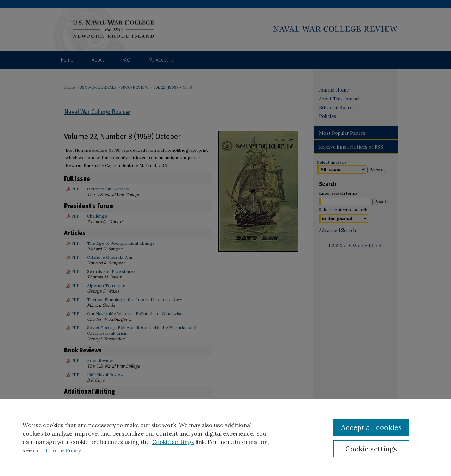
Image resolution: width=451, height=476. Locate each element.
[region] (225, 437)
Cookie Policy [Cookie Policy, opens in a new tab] (63, 450)
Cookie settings (173, 442)
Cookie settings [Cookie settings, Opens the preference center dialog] (371, 449)
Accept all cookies (371, 427)
